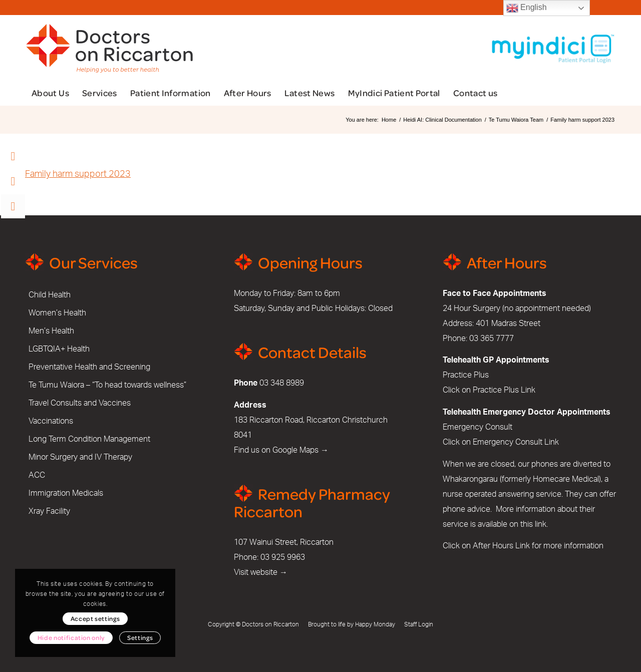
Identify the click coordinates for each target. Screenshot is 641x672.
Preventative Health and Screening (89, 367)
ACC (37, 475)
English (527, 8)
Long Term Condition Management (89, 439)
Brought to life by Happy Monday (352, 624)
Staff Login (419, 624)
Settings (140, 637)
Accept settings (95, 618)
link (541, 524)
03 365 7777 (492, 339)
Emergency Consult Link (516, 442)
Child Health (50, 295)
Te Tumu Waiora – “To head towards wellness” (107, 385)
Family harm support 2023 (78, 174)
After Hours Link (501, 546)
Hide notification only (71, 637)
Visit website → (261, 572)
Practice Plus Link (504, 390)
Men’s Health (51, 331)
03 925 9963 (283, 557)
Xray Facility (49, 511)
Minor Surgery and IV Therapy (80, 457)
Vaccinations (51, 421)
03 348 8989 (282, 383)
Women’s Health (57, 313)
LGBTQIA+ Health (59, 349)
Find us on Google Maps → (281, 450)
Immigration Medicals (66, 493)
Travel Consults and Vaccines (80, 403)
